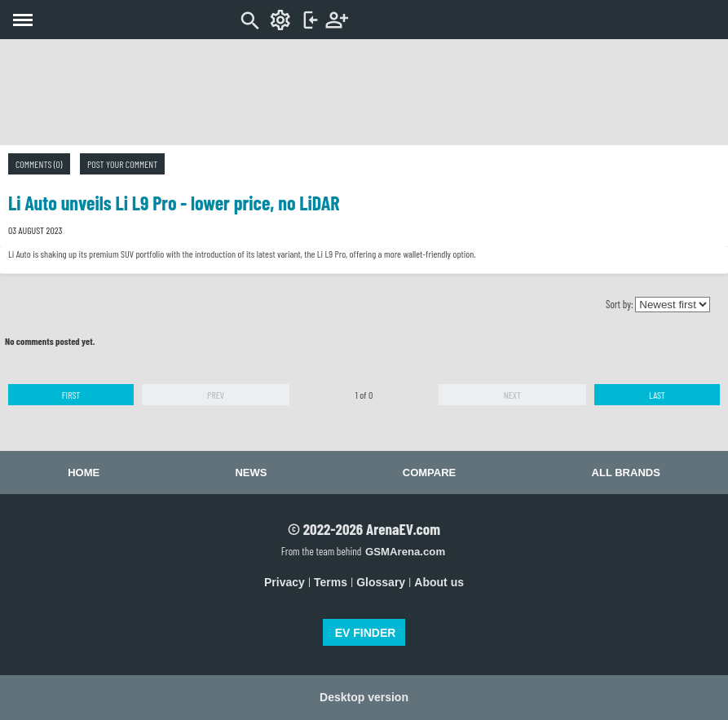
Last (657, 395)
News (251, 473)
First (71, 395)
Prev (216, 395)
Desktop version (364, 697)
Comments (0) (39, 164)
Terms (331, 582)
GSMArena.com (405, 552)
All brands (626, 473)
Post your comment (122, 164)
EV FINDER (366, 633)
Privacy (285, 582)
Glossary (381, 582)
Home (84, 473)
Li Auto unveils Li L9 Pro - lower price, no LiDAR (174, 203)
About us (439, 582)
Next (512, 395)
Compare (429, 473)
